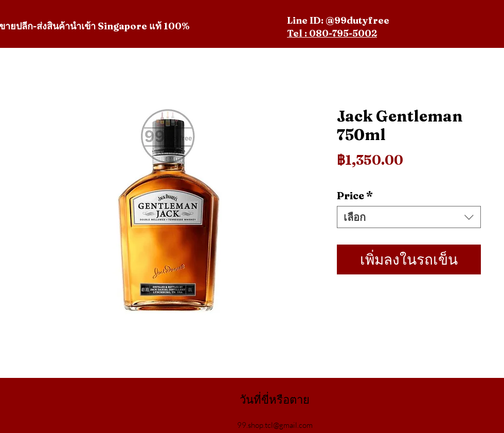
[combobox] (409, 217)
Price (355, 195)
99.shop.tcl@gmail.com (275, 425)
